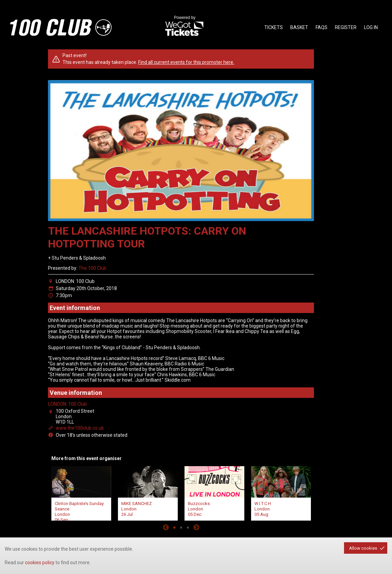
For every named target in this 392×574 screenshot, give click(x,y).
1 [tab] (174, 527)
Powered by (185, 26)
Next (196, 527)
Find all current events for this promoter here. (186, 62)
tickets (274, 27)
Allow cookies (363, 548)
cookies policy (40, 563)
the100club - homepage (61, 27)
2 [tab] (181, 527)
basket (299, 27)
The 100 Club (92, 268)
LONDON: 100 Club (67, 404)
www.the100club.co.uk (80, 428)
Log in (371, 27)
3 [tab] (188, 527)
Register (346, 27)
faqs (322, 27)
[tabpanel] (81, 493)
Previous (166, 527)
